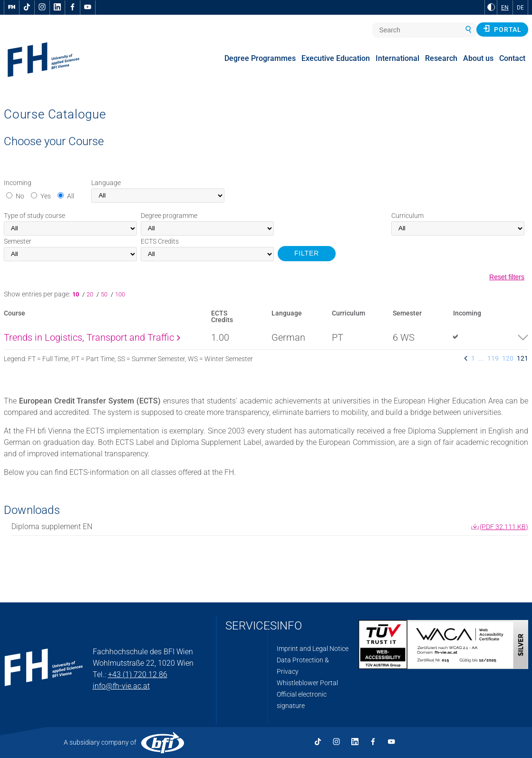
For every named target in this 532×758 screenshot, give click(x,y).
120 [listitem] (508, 358)
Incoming (18, 183)
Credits (160, 241)
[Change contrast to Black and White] (491, 7)
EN (505, 8)
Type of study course (34, 216)
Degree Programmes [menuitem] (260, 58)
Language (106, 183)
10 (77, 294)
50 (105, 294)
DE (520, 8)
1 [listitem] (473, 358)
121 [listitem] (522, 358)
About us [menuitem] (478, 58)
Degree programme (169, 216)
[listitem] (466, 358)
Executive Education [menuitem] (336, 58)
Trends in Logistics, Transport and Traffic (92, 337)
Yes (46, 196)
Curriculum (407, 216)
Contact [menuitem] (512, 58)
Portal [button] (502, 29)
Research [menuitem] (441, 58)
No (20, 196)
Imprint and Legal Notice (313, 649)
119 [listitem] (493, 358)
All (71, 196)
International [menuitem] (397, 58)
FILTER (307, 253)
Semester (18, 241)
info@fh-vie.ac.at (121, 686)
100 (120, 294)
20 (91, 294)
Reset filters (507, 277)
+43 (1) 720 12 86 (138, 674)
